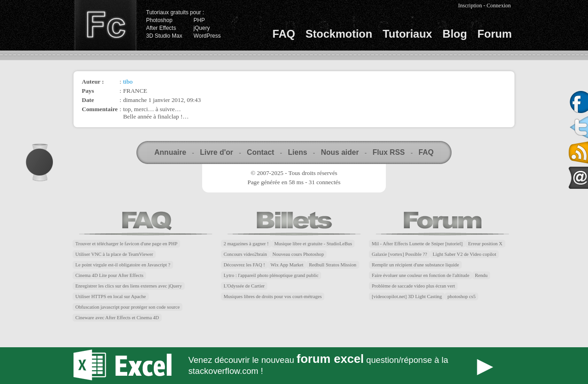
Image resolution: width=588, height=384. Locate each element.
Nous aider (340, 152)
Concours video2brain (245, 254)
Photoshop (159, 20)
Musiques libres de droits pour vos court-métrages (273, 296)
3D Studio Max (164, 36)
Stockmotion (339, 34)
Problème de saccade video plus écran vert (413, 286)
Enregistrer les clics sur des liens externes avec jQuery (129, 286)
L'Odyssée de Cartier (244, 286)
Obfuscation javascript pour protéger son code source (127, 307)
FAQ (284, 34)
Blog (455, 34)
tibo (128, 82)
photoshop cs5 (461, 296)
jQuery (201, 28)
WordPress (207, 36)
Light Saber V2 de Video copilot (464, 254)
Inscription (470, 6)
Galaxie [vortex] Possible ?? (399, 254)
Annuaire (170, 152)
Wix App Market (287, 265)
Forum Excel (294, 366)
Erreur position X (485, 244)
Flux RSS (389, 152)
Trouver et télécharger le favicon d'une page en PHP (126, 244)
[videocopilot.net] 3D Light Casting (407, 296)
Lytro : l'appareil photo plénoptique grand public (271, 275)
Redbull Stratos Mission (333, 265)
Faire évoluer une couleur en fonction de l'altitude (420, 275)
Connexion (499, 6)
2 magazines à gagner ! (246, 244)
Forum (495, 34)
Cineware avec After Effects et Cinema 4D (117, 318)
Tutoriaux (407, 34)
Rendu (481, 275)
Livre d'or (216, 152)
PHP (199, 20)
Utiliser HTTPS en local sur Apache (111, 296)
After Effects (161, 28)
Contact (260, 152)
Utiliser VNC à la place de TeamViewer (114, 254)
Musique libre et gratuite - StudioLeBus (313, 244)
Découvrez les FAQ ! (244, 265)
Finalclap (105, 25)
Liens (298, 152)
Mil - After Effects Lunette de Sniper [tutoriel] (417, 244)
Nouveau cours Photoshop (298, 254)
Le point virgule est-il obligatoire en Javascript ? (123, 265)
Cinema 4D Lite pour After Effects (109, 275)
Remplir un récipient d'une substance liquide (415, 265)
